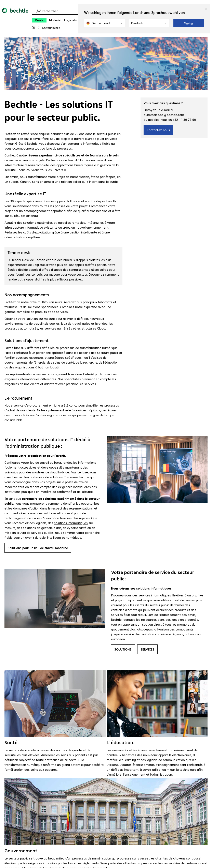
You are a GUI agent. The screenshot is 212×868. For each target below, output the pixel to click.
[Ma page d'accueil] (33, 28)
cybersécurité (77, 528)
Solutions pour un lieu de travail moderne (38, 548)
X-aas (57, 528)
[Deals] (39, 20)
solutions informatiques (71, 523)
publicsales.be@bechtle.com (164, 115)
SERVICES (147, 650)
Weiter (189, 23)
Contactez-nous (158, 130)
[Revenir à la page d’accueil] (15, 20)
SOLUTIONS (123, 650)
